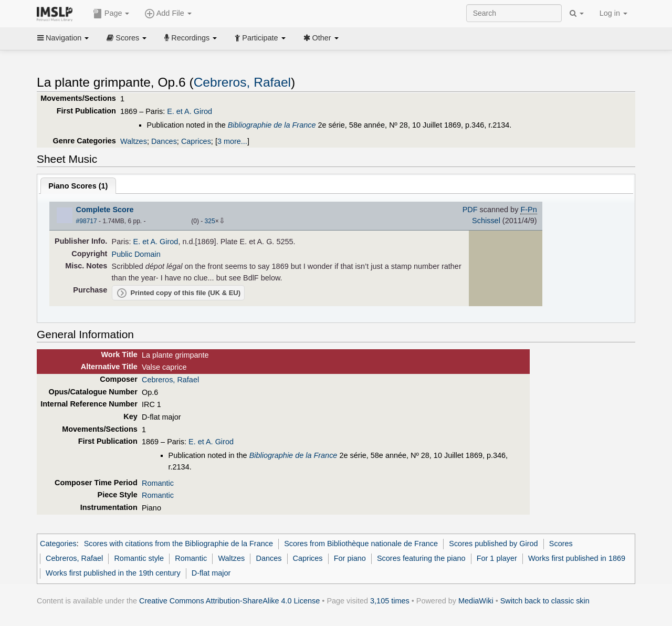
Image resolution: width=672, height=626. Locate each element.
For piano (350, 558)
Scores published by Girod (493, 544)
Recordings (191, 38)
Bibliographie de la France (272, 125)
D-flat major (211, 573)
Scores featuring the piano (421, 558)
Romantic (158, 483)
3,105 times (390, 601)
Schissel (486, 221)
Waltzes (134, 141)
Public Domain (136, 254)
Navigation (63, 38)
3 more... (232, 141)
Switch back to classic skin (545, 601)
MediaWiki (476, 601)
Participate (260, 38)
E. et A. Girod (190, 111)
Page (111, 14)
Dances (164, 141)
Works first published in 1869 (577, 558)
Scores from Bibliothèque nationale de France (361, 544)
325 (210, 221)
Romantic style (139, 558)
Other (321, 38)
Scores (127, 38)
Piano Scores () (78, 186)
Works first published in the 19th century (113, 573)
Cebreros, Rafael (242, 82)
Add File (168, 14)
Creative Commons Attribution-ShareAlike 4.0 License (229, 601)
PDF (470, 210)
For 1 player (497, 558)
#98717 (87, 221)
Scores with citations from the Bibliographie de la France (178, 544)
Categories (58, 544)
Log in (613, 13)
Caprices (196, 141)
